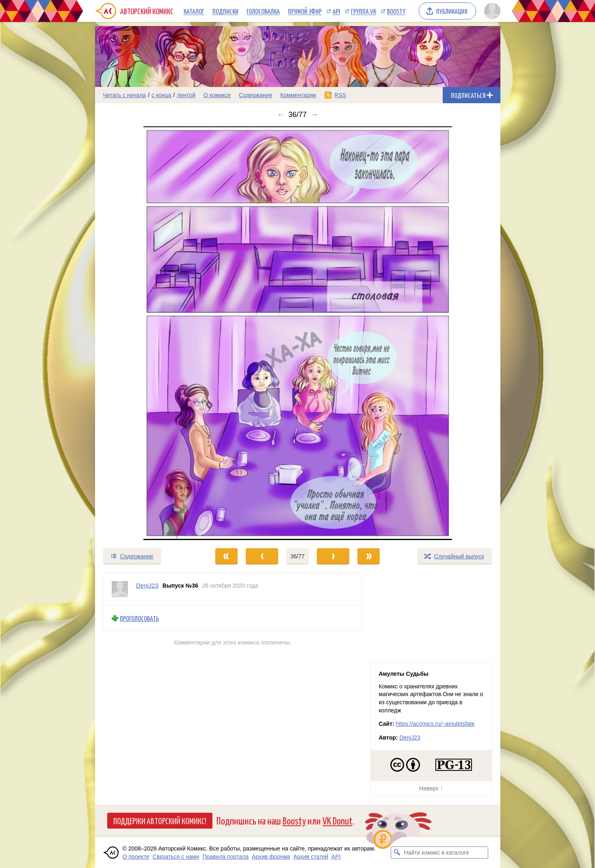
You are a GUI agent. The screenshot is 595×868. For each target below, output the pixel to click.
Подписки (225, 11)
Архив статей (311, 857)
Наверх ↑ (431, 788)
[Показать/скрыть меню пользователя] (491, 11)
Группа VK (363, 11)
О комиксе (217, 95)
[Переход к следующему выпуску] (298, 333)
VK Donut (338, 820)
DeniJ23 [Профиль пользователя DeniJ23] (147, 585)
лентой (186, 95)
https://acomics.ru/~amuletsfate (435, 724)
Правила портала (225, 857)
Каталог (194, 11)
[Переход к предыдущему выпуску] (146, 333)
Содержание (255, 95)
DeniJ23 (410, 738)
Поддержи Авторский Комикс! (160, 820)
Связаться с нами (176, 857)
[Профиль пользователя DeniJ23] (120, 589)
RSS (340, 95)
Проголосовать (139, 618)
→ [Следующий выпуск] (314, 115)
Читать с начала (125, 95)
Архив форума (271, 857)
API (336, 11)
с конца (161, 95)
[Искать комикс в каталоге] (397, 853)
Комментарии (298, 95)
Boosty (396, 11)
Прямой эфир (305, 11)
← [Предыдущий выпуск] (281, 115)
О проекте (136, 857)
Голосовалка (263, 11)
